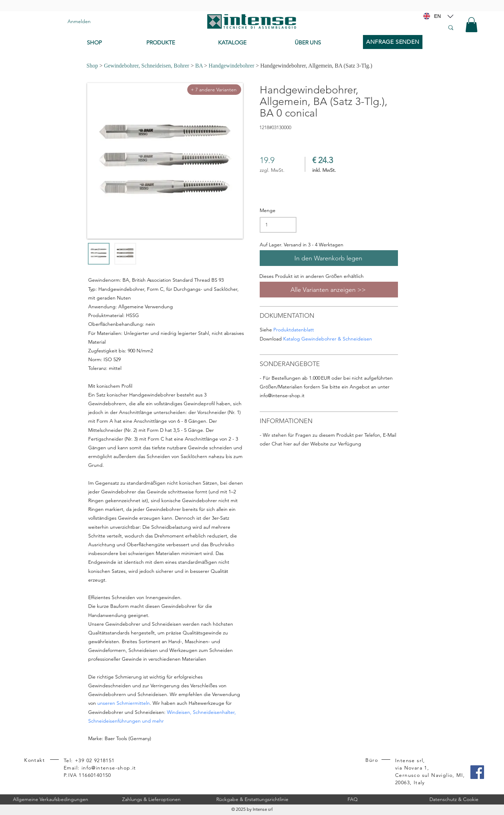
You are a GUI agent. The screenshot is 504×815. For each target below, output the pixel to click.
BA (199, 66)
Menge (268, 210)
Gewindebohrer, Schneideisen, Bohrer (147, 66)
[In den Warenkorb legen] (329, 258)
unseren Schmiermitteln (124, 703)
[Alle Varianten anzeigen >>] (329, 290)
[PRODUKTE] (177, 43)
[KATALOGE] (251, 43)
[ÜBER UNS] (325, 43)
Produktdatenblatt (294, 330)
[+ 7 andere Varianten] (214, 90)
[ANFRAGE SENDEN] (393, 42)
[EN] (437, 16)
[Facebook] (477, 772)
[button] (471, 25)
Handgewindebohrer (232, 66)
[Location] (450, 16)
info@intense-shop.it (282, 395)
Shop (92, 66)
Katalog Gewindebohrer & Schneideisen (328, 339)
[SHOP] (111, 43)
